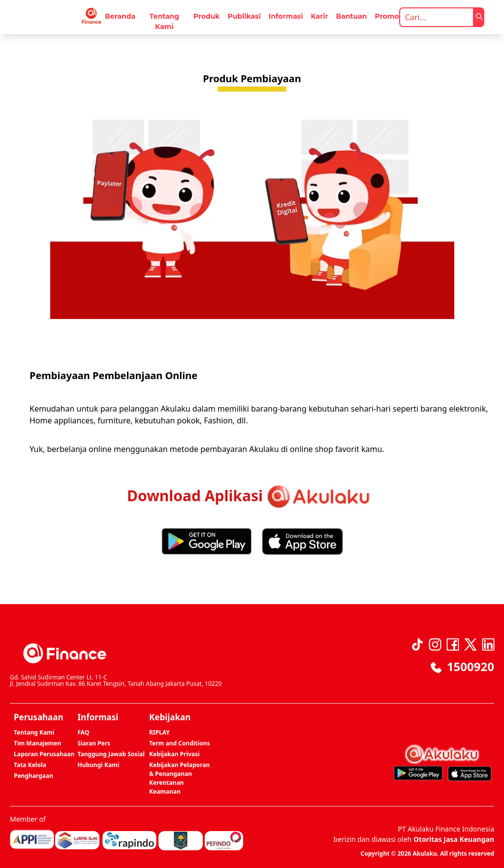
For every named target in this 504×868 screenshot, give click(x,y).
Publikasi (244, 16)
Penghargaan (33, 776)
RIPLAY (159, 732)
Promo (387, 16)
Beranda (120, 16)
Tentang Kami (164, 21)
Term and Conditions (179, 743)
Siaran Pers (94, 743)
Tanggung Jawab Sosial (111, 754)
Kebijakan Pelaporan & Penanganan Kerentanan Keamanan (179, 778)
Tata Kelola (30, 765)
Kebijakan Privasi (174, 754)
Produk (207, 16)
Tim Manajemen (37, 743)
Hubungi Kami (99, 765)
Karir (319, 16)
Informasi (286, 16)
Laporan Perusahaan (44, 754)
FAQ (84, 732)
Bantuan (352, 16)
